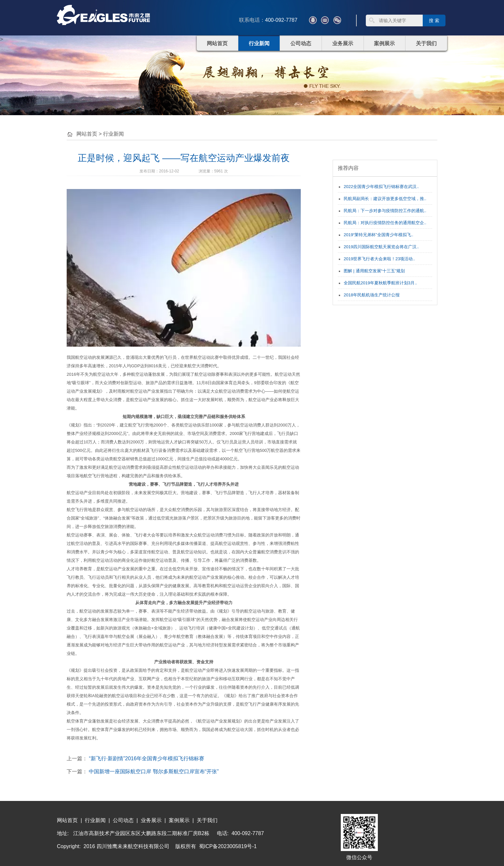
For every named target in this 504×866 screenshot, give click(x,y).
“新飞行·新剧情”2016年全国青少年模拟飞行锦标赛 (146, 758)
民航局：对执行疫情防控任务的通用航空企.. (385, 223)
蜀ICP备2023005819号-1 (228, 846)
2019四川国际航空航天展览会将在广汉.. (381, 247)
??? (325, 20)
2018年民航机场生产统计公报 (372, 295)
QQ (313, 20)
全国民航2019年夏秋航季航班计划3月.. (380, 283)
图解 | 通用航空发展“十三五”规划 (374, 271)
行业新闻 (259, 43)
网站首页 (217, 43)
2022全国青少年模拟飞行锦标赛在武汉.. (381, 187)
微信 (337, 20)
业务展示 (343, 43)
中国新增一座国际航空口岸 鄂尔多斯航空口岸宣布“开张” (154, 771)
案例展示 (384, 43)
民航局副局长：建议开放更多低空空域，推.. (385, 199)
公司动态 (301, 43)
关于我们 (426, 43)
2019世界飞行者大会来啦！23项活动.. (379, 259)
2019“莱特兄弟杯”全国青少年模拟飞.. (378, 235)
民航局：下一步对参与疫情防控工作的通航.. (385, 211)
